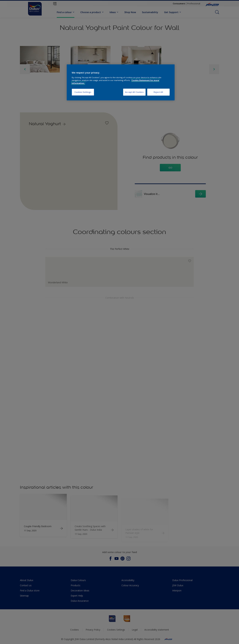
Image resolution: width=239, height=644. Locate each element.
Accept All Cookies (134, 92)
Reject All (158, 92)
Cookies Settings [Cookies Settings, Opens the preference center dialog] (83, 92)
